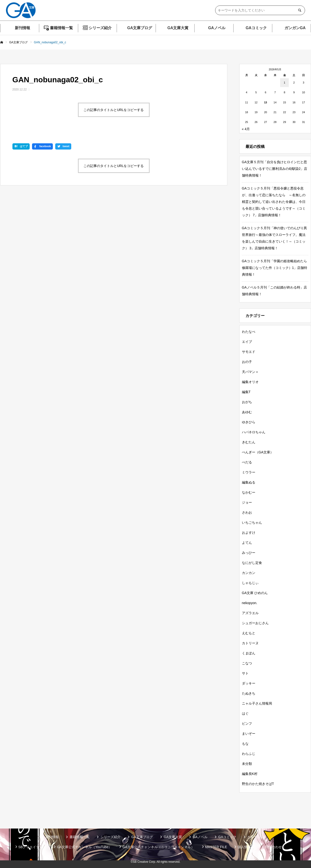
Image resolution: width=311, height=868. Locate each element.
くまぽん (249, 653)
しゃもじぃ (250, 583)
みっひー (249, 553)
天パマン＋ (250, 372)
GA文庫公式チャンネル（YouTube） (84, 847)
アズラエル (250, 613)
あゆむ (247, 412)
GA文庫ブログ (140, 28)
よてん (247, 543)
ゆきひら (249, 422)
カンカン (249, 573)
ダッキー (249, 683)
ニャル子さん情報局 (257, 703)
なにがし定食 (252, 563)
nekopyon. (250, 603)
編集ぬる (249, 482)
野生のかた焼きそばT (258, 784)
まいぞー (249, 734)
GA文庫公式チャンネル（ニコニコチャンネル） (158, 847)
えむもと (249, 633)
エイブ (247, 342)
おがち (247, 402)
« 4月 (246, 129)
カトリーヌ (250, 643)
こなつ (247, 663)
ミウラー (249, 472)
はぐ (245, 713)
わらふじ (249, 754)
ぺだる (247, 462)
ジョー (247, 502)
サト (245, 673)
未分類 (247, 764)
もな (245, 744)
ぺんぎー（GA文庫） (258, 452)
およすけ (249, 533)
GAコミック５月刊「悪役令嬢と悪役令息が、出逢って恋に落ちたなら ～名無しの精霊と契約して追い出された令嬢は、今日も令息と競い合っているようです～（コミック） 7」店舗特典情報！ (274, 202)
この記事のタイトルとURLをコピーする (114, 110)
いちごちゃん (252, 523)
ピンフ (247, 723)
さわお (247, 512)
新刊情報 (22, 28)
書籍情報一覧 (61, 28)
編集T (246, 392)
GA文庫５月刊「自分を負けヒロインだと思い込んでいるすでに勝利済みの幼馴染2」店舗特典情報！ (275, 169)
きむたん (249, 442)
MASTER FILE (216, 847)
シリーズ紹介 (100, 28)
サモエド (249, 352)
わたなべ (249, 332)
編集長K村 (250, 774)
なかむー (249, 492)
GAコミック (256, 28)
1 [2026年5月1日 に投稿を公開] (284, 83)
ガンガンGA (295, 28)
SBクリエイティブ (32, 847)
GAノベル (217, 28)
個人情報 (244, 847)
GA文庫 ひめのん (255, 593)
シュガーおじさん (255, 623)
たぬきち (249, 693)
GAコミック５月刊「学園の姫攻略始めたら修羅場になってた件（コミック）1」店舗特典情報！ (275, 268)
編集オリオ (250, 382)
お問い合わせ (272, 847)
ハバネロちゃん (254, 432)
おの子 (247, 362)
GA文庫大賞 (178, 28)
